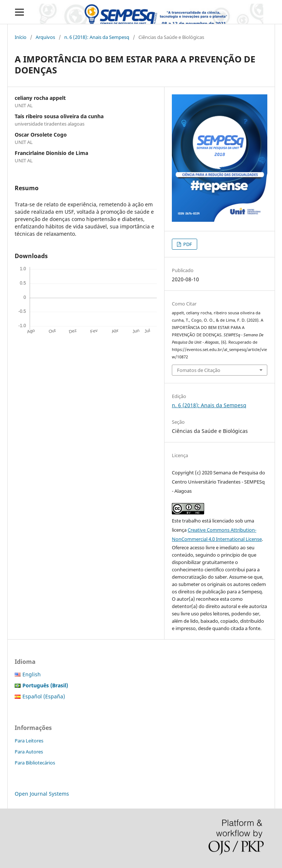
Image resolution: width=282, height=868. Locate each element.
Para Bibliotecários (35, 763)
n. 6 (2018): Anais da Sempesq (97, 37)
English (32, 674)
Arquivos (45, 37)
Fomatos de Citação (199, 370)
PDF (187, 244)
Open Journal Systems (42, 794)
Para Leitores (29, 741)
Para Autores (29, 752)
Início (21, 37)
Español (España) (44, 696)
